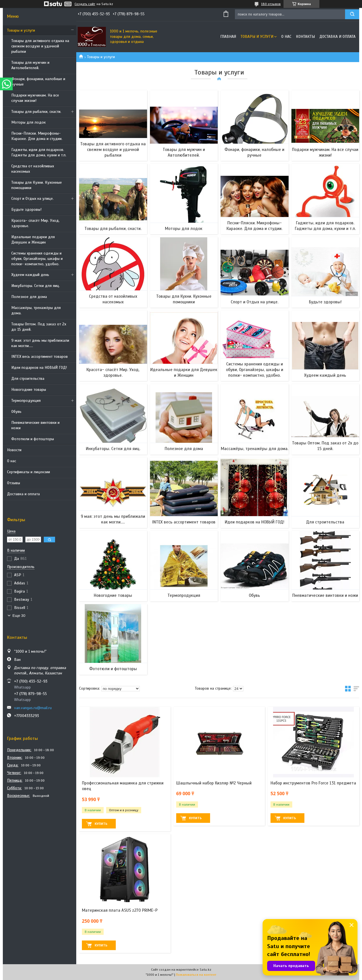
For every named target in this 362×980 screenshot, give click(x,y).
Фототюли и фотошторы (33, 439)
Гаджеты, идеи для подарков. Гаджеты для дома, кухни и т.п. (39, 152)
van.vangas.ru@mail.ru (33, 708)
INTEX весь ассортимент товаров (40, 357)
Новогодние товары (29, 390)
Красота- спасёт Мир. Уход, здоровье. (35, 223)
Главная (228, 37)
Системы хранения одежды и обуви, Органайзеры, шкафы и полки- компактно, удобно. (37, 259)
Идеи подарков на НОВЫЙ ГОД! (39, 368)
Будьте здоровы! (26, 210)
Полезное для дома (29, 297)
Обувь (16, 412)
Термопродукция (26, 401)
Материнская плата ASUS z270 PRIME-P (120, 910)
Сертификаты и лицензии (29, 472)
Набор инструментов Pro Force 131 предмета (313, 783)
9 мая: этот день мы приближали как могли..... (40, 343)
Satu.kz (205, 970)
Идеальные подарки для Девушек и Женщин (33, 240)
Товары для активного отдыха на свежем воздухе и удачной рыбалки (40, 46)
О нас (12, 461)
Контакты (305, 37)
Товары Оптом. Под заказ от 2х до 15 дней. (39, 327)
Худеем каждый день (30, 275)
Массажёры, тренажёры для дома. (36, 310)
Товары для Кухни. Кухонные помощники (37, 185)
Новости (14, 450)
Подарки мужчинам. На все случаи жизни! (35, 98)
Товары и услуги (21, 30)
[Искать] (352, 14)
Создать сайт (85, 4)
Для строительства (28, 379)
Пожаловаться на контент (196, 975)
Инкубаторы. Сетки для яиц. (36, 286)
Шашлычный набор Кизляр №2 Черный (214, 783)
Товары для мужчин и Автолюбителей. (30, 65)
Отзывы (14, 483)
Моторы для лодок (29, 122)
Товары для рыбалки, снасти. (36, 112)
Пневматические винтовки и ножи (35, 425)
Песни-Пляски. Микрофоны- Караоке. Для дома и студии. (37, 136)
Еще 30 (19, 616)
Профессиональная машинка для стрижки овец (123, 786)
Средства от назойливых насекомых (33, 169)
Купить (101, 824)
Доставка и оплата (23, 494)
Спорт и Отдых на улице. (32, 199)
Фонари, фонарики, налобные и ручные (38, 82)
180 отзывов (271, 4)
